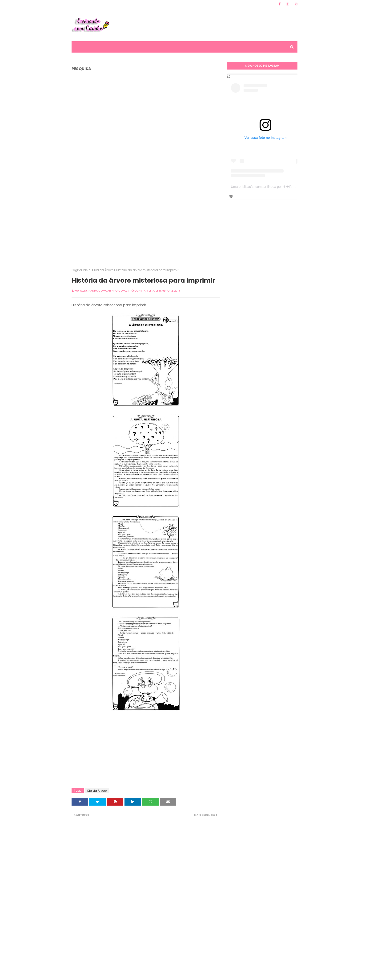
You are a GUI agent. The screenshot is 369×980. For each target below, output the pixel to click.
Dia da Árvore (104, 270)
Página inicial (81, 270)
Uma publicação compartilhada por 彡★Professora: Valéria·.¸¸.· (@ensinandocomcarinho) (296, 187)
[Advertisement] (212, 25)
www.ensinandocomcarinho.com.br (102, 291)
